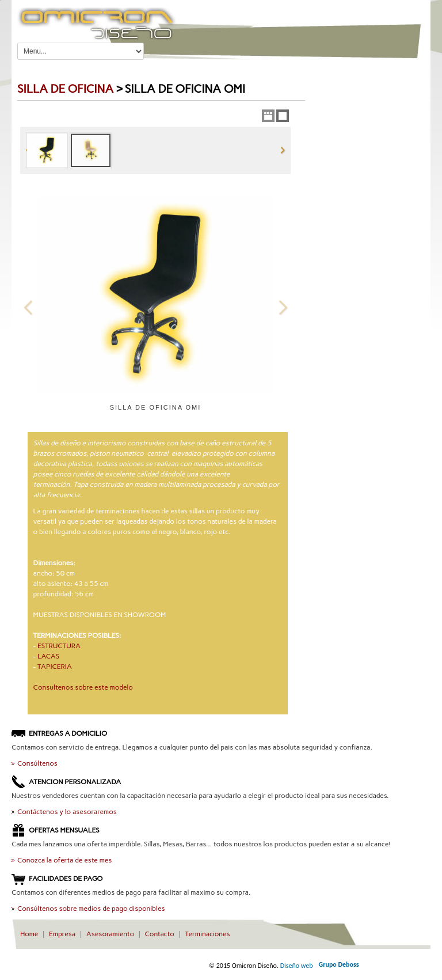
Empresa (62, 934)
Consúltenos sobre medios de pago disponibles (91, 909)
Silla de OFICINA (65, 89)
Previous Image (28, 307)
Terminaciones (207, 934)
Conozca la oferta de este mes (64, 860)
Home (29, 934)
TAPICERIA (55, 667)
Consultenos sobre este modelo (83, 687)
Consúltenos (37, 763)
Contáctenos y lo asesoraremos (67, 812)
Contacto (160, 934)
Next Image (283, 307)
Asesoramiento (110, 934)
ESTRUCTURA (59, 646)
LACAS (48, 656)
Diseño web (297, 966)
